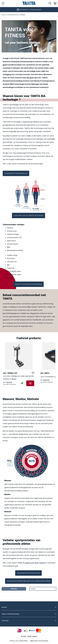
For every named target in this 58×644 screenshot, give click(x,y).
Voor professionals (13, 15)
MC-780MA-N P (10, 373)
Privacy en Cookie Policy (19, 641)
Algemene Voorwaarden (39, 641)
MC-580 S (45, 373)
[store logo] (29, 3)
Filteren (14, 589)
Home (3, 15)
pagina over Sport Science (35, 563)
